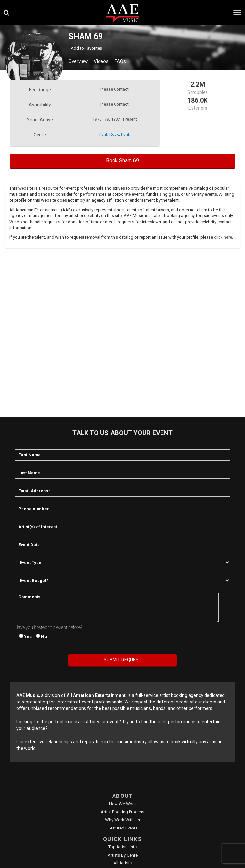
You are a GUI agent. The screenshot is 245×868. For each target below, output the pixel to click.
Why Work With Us (122, 820)
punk (126, 134)
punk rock (109, 134)
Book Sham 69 (122, 160)
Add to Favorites (86, 48)
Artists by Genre (123, 855)
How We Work (122, 804)
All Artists (123, 863)
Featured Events (123, 828)
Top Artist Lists (122, 847)
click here (223, 237)
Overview (78, 61)
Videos (101, 61)
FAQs (120, 61)
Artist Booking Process (122, 812)
